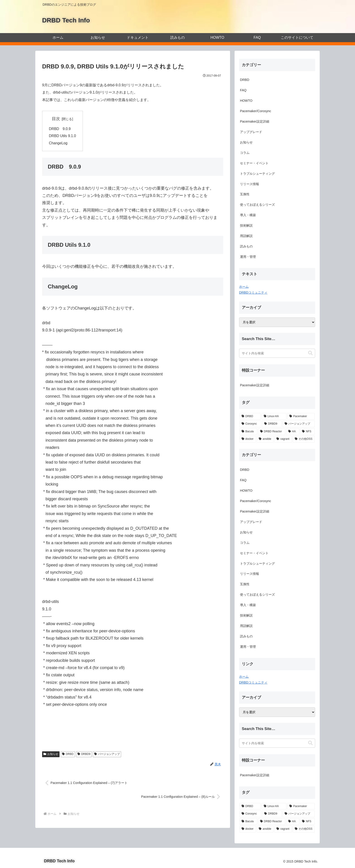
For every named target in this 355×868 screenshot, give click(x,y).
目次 (56, 119)
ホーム (244, 287)
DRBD (68, 755)
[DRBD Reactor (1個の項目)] (272, 432)
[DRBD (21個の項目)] (250, 416)
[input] (277, 353)
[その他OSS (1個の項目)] (304, 439)
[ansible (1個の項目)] (265, 439)
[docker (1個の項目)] (248, 439)
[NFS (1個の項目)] (307, 432)
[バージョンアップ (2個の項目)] (299, 424)
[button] (310, 353)
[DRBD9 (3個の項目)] (272, 424)
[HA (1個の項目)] (293, 432)
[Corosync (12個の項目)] (250, 424)
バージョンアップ (107, 755)
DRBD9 (84, 755)
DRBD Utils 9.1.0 (63, 136)
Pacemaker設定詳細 (255, 385)
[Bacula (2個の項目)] (248, 432)
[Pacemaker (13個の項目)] (301, 416)
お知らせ (51, 755)
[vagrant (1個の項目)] (283, 439)
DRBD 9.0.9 (60, 129)
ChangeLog (58, 144)
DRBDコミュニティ (253, 293)
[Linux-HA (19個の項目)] (274, 416)
